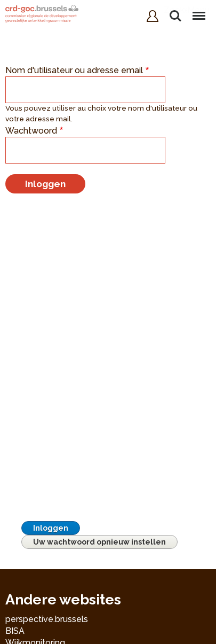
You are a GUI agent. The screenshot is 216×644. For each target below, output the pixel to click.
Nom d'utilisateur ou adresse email (74, 70)
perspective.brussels (47, 619)
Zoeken (175, 16)
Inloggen (51, 528)
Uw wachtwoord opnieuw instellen (99, 542)
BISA (15, 631)
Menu (198, 11)
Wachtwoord (31, 131)
